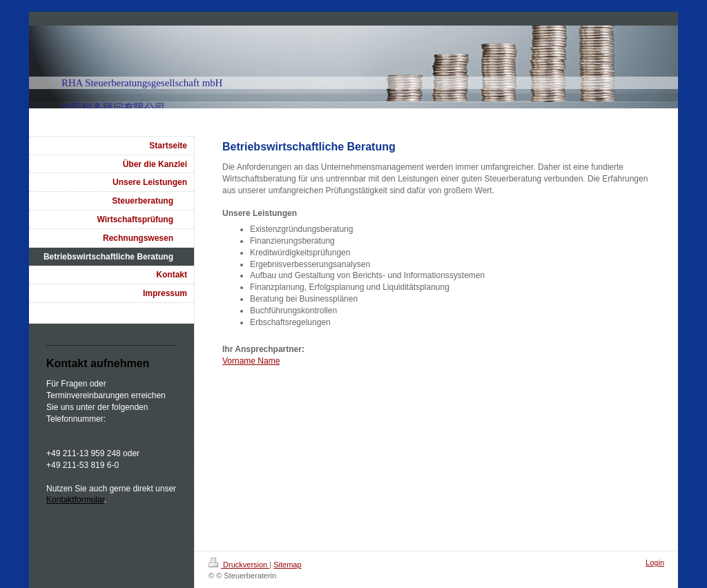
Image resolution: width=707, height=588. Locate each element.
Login (655, 562)
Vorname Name (251, 361)
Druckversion (239, 565)
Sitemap (287, 565)
